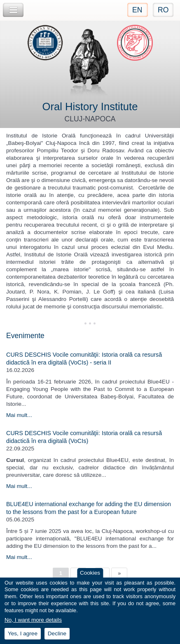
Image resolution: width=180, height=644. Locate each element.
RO (163, 10)
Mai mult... (19, 415)
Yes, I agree (23, 638)
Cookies (90, 577)
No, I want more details (33, 624)
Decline (57, 638)
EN (137, 10)
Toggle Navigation (13, 10)
